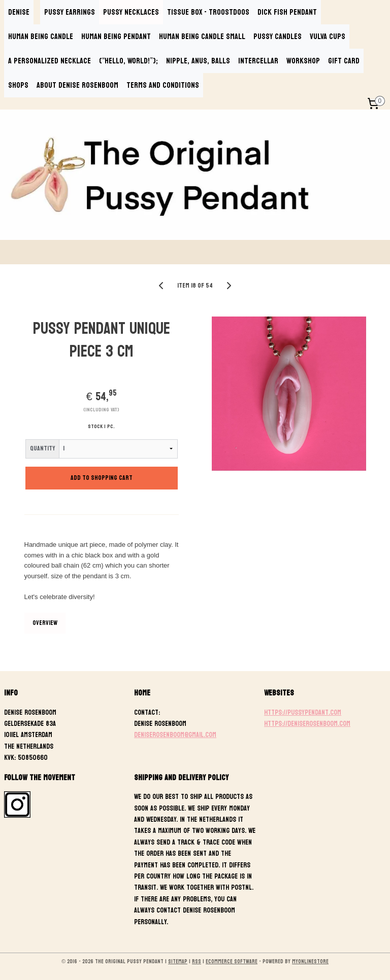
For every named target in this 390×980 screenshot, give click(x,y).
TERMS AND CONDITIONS (163, 85)
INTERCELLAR (258, 61)
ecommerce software (232, 961)
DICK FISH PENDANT (287, 12)
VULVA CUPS (328, 36)
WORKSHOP (303, 61)
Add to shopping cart (102, 478)
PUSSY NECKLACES (131, 12)
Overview (45, 622)
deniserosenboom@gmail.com (175, 735)
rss (197, 961)
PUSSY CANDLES (278, 36)
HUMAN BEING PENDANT (116, 36)
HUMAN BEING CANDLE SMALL (202, 36)
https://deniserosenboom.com (307, 724)
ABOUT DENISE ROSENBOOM (77, 85)
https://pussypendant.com (303, 712)
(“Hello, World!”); (128, 61)
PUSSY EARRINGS (70, 12)
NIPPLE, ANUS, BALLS (198, 61)
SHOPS (18, 85)
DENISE (19, 12)
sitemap (178, 961)
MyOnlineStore (310, 961)
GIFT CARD (344, 61)
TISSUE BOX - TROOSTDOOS (208, 12)
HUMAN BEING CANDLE (41, 36)
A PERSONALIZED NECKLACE (50, 61)
